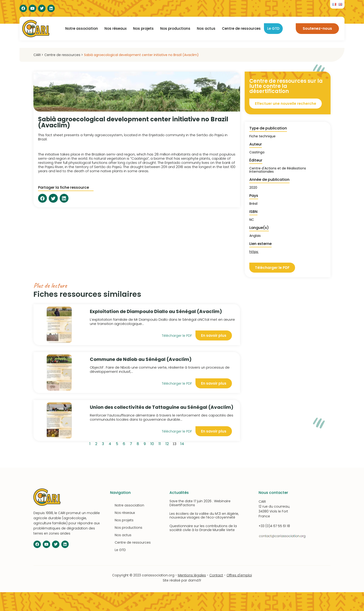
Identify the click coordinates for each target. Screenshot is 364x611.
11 (161, 443)
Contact (216, 575)
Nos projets (143, 28)
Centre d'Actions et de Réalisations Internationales (278, 170)
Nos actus (206, 28)
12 (168, 443)
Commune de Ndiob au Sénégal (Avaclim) (141, 359)
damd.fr (195, 580)
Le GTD (273, 28)
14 (183, 443)
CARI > (38, 55)
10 (153, 443)
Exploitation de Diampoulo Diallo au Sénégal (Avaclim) (156, 311)
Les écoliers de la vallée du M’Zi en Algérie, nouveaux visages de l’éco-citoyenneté (204, 516)
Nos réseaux (115, 28)
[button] (42, 198)
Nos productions (175, 28)
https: (254, 252)
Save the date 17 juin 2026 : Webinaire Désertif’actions (200, 503)
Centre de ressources (241, 28)
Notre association (82, 28)
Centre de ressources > (64, 55)
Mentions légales (192, 575)
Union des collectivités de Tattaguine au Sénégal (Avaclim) (162, 407)
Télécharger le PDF (177, 336)
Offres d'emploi (239, 575)
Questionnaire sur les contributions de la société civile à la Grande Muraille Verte (203, 528)
